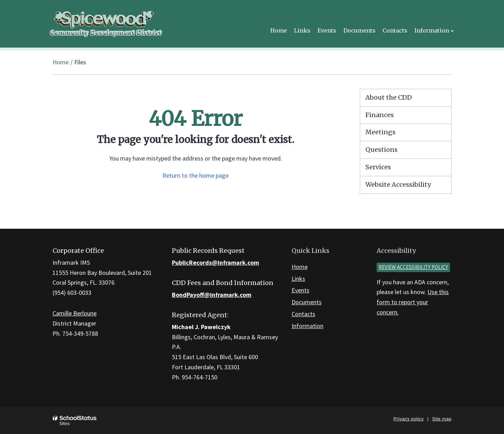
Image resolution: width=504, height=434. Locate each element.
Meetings (380, 132)
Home (61, 62)
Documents (307, 302)
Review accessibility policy (413, 267)
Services (378, 167)
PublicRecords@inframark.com (215, 262)
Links (298, 279)
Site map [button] (442, 419)
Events (300, 290)
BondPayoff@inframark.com (212, 295)
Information (307, 326)
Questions (381, 150)
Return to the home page (195, 175)
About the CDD (389, 97)
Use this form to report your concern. (413, 302)
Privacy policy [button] (408, 419)
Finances (380, 115)
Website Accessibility (398, 184)
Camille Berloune (75, 313)
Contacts (303, 314)
